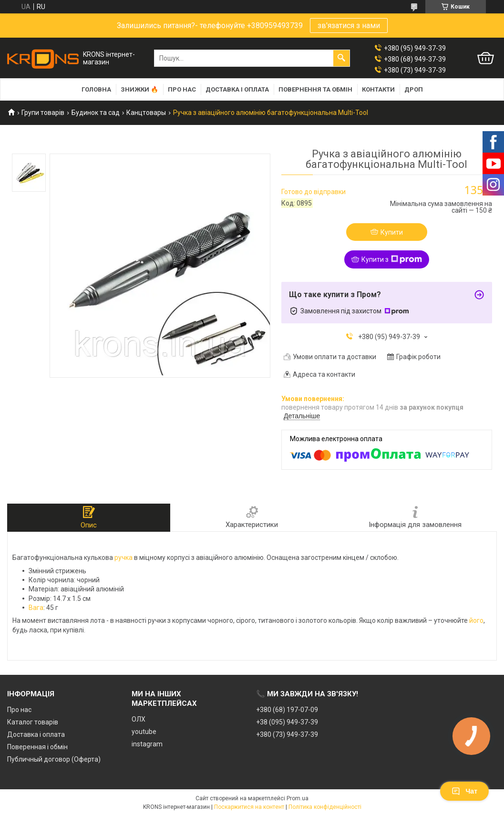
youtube (144, 732)
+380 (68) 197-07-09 (287, 710)
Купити (392, 232)
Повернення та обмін (315, 89)
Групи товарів (43, 113)
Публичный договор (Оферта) (54, 759)
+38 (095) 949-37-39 (287, 722)
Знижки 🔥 (139, 89)
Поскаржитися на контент (249, 807)
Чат (464, 791)
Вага (36, 608)
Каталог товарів (33, 722)
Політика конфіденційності (325, 807)
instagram (147, 744)
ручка (123, 558)
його (476, 620)
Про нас (182, 89)
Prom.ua (298, 798)
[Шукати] (341, 58)
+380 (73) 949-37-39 (287, 734)
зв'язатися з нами (349, 26)
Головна (96, 89)
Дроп (414, 89)
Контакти (378, 89)
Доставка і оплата (237, 89)
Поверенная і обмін (37, 747)
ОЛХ (139, 719)
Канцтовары (146, 113)
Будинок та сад (96, 113)
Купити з (392, 259)
